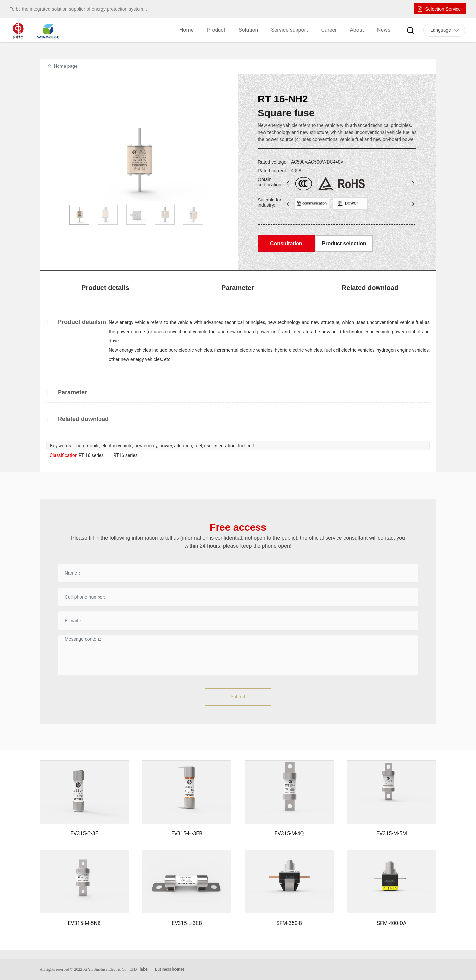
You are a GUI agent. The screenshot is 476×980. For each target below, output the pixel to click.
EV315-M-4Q (289, 834)
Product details (105, 288)
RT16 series (125, 455)
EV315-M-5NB (84, 923)
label (144, 969)
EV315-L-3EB (187, 923)
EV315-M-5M (392, 834)
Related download (370, 288)
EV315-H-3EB (187, 834)
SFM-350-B (289, 923)
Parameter (238, 288)
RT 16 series (91, 455)
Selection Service (443, 9)
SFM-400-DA (392, 923)
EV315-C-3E (84, 834)
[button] (200, 161)
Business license (170, 969)
